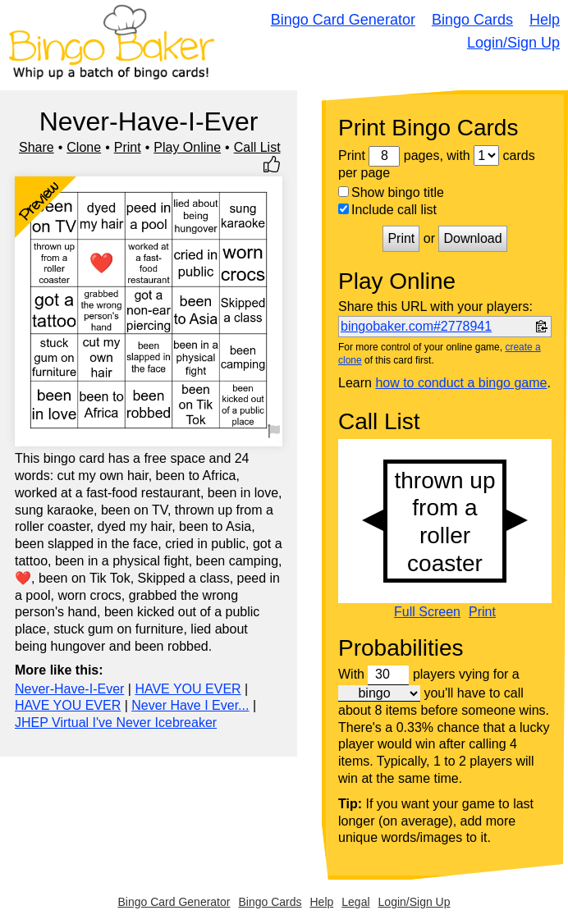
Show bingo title (391, 192)
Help (545, 20)
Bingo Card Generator (343, 20)
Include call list (387, 210)
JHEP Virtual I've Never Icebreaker (116, 723)
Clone (84, 147)
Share (37, 147)
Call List (257, 147)
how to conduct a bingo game (461, 383)
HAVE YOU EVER (188, 689)
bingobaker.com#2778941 (416, 326)
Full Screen (427, 612)
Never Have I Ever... (190, 705)
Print (128, 147)
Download (472, 238)
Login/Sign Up (513, 43)
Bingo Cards (472, 20)
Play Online (187, 147)
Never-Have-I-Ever (69, 689)
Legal (355, 902)
